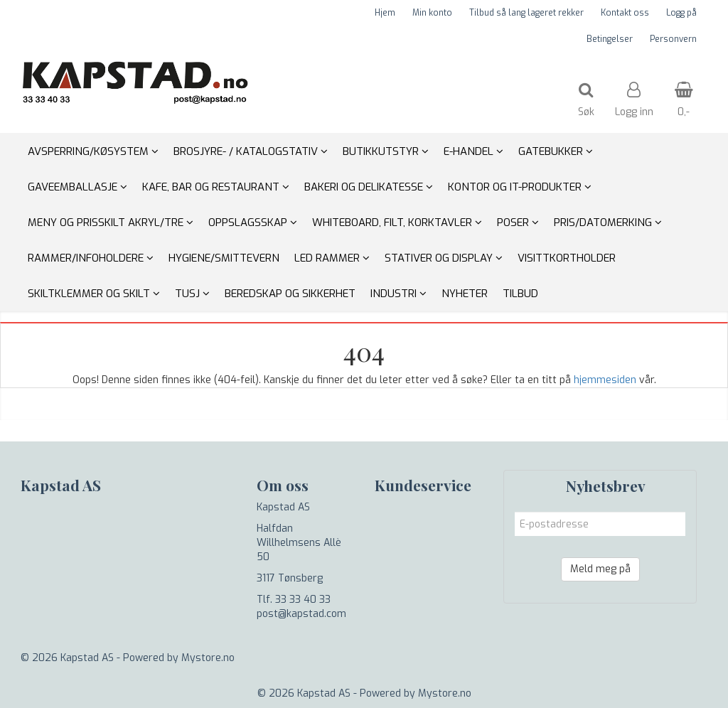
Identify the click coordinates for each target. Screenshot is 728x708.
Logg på (681, 13)
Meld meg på (600, 569)
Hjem (385, 13)
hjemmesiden (605, 380)
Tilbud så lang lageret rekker (526, 13)
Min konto (432, 13)
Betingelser (610, 39)
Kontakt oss (625, 13)
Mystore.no (208, 658)
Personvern (673, 39)
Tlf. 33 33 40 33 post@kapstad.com (301, 607)
